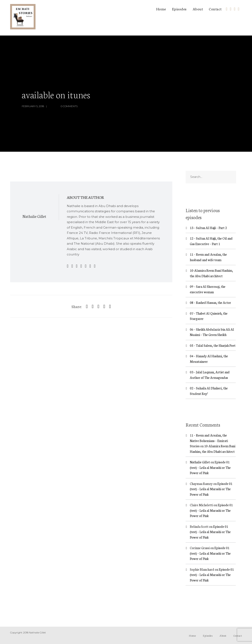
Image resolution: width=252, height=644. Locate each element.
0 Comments (69, 106)
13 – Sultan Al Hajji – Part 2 (208, 228)
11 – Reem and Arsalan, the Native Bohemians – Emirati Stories (209, 441)
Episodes (179, 9)
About (198, 9)
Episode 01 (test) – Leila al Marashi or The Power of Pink (210, 467)
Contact (215, 9)
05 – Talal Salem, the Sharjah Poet (213, 345)
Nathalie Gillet (34, 216)
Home (161, 9)
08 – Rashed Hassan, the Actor (210, 302)
